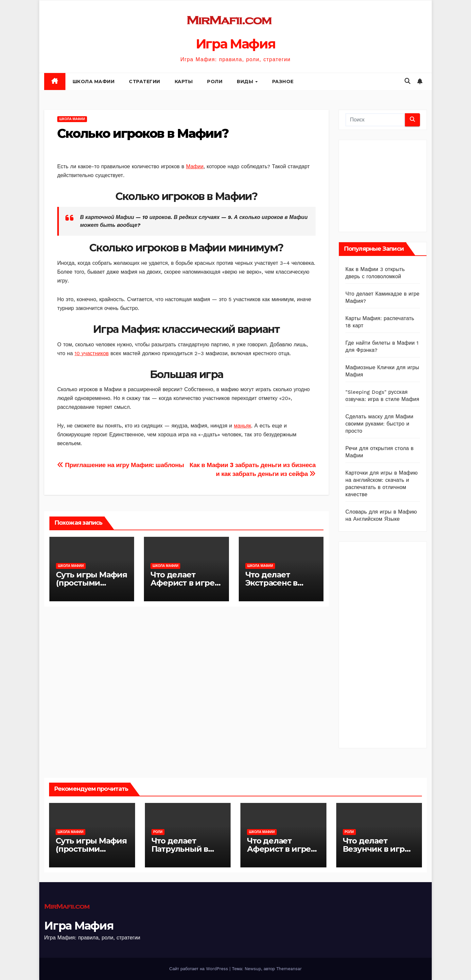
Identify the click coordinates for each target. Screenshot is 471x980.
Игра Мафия (236, 44)
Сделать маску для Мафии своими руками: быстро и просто (379, 424)
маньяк (243, 426)
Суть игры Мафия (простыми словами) (92, 583)
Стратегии (145, 82)
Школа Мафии (94, 82)
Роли (215, 82)
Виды (246, 82)
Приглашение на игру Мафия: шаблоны (121, 465)
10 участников (92, 353)
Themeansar (289, 969)
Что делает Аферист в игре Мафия (182, 583)
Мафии (195, 166)
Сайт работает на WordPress (199, 969)
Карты (184, 82)
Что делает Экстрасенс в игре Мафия (271, 583)
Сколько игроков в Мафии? (143, 133)
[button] (408, 81)
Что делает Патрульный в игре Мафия (180, 849)
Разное (283, 82)
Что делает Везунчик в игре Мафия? (376, 849)
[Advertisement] (394, 184)
